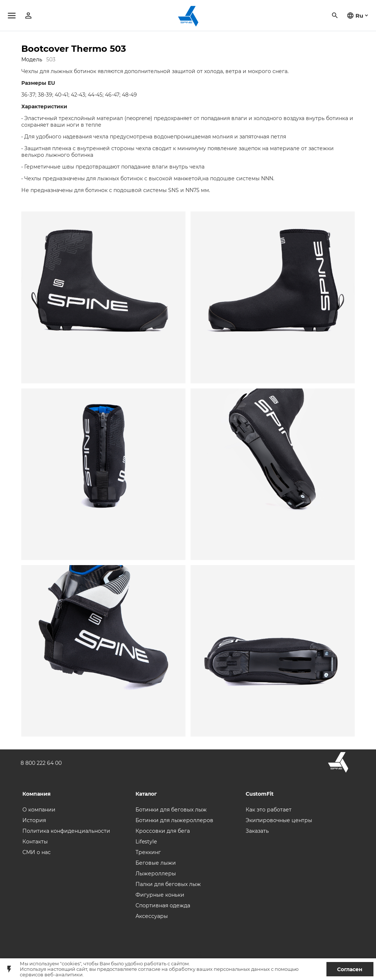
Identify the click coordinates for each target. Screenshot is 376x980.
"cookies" (70, 964)
